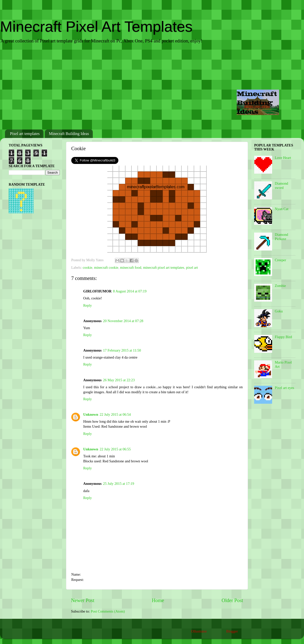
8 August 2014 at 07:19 (130, 291)
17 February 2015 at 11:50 (122, 350)
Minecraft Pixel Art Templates (96, 27)
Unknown (91, 414)
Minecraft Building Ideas (69, 134)
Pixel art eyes (285, 388)
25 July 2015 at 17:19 (119, 484)
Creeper (281, 260)
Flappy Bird (283, 337)
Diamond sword (282, 186)
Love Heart (283, 158)
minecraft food (131, 267)
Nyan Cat (282, 209)
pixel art (192, 267)
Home (158, 600)
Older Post (232, 600)
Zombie (280, 286)
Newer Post (83, 600)
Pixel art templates (25, 134)
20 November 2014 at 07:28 (123, 321)
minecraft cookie (106, 267)
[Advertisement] (152, 87)
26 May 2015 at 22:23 (119, 380)
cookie (87, 267)
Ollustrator (199, 631)
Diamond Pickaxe (282, 237)
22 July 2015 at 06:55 (115, 449)
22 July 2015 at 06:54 (115, 414)
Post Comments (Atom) (108, 611)
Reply (87, 305)
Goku (279, 311)
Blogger (232, 631)
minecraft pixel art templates (164, 267)
